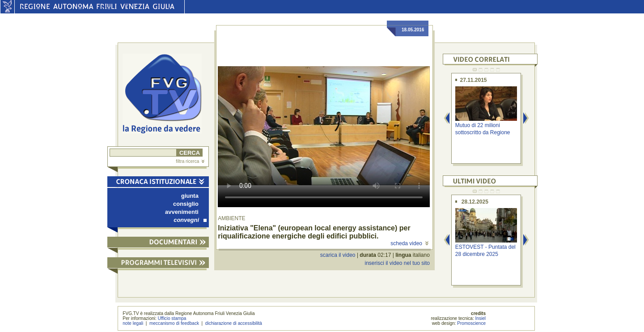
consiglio (186, 204)
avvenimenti (182, 212)
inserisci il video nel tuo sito (397, 263)
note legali (133, 323)
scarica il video (338, 255)
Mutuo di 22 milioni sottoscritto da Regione (483, 129)
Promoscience (471, 323)
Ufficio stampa (172, 318)
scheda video (409, 243)
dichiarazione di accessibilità (234, 323)
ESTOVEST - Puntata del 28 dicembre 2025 (485, 250)
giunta (190, 196)
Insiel (481, 318)
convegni (190, 220)
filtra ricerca (190, 161)
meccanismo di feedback (174, 323)
